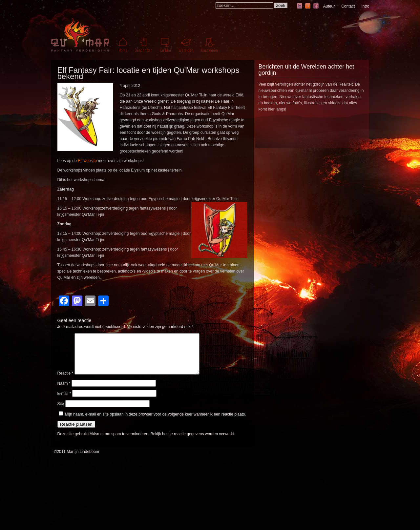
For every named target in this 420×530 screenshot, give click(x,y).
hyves (308, 6)
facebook (316, 6)
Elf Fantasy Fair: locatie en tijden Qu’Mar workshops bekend (148, 73)
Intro (365, 6)
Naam (64, 391)
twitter (300, 6)
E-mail (64, 401)
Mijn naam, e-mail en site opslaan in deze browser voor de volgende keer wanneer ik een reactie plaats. (156, 422)
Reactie (65, 381)
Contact (348, 6)
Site (61, 412)
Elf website (87, 161)
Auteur (329, 6)
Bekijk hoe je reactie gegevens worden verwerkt (192, 442)
